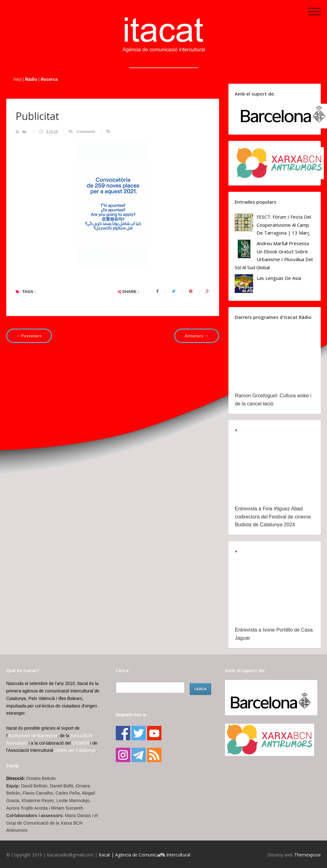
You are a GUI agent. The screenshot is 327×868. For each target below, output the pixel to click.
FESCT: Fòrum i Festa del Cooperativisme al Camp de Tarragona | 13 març (284, 225)
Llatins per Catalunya (75, 750)
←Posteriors (29, 336)
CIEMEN (80, 743)
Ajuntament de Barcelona (33, 736)
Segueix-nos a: (131, 715)
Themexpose (307, 855)
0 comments (86, 131)
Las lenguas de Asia (279, 278)
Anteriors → (197, 336)
